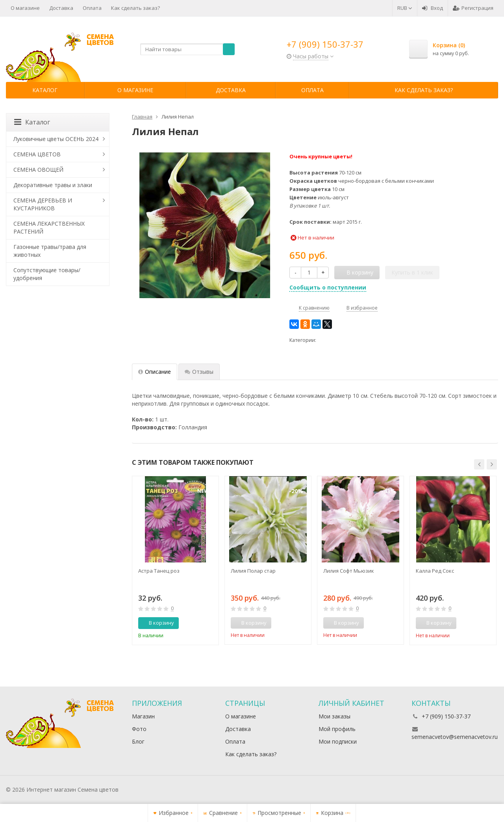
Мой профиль (337, 729)
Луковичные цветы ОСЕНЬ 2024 (56, 139)
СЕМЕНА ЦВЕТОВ (37, 154)
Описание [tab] (155, 372)
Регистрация (473, 8)
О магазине (25, 8)
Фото (139, 729)
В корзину (157, 623)
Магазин (143, 716)
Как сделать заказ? (135, 8)
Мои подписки (338, 741)
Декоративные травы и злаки (53, 185)
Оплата (92, 8)
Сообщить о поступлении (328, 287)
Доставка (61, 8)
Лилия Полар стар (253, 571)
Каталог (45, 90)
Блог (138, 741)
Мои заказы (334, 716)
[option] (175, 560)
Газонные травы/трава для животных (50, 251)
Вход (433, 8)
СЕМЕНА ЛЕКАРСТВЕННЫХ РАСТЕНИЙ (49, 227)
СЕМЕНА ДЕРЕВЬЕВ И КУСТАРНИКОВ (43, 204)
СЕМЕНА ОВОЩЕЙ (38, 170)
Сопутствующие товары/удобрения (47, 274)
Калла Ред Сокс (435, 571)
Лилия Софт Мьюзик (349, 571)
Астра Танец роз (159, 571)
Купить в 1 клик (412, 272)
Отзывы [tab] (199, 372)
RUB (405, 8)
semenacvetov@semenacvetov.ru (455, 737)
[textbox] (187, 49)
